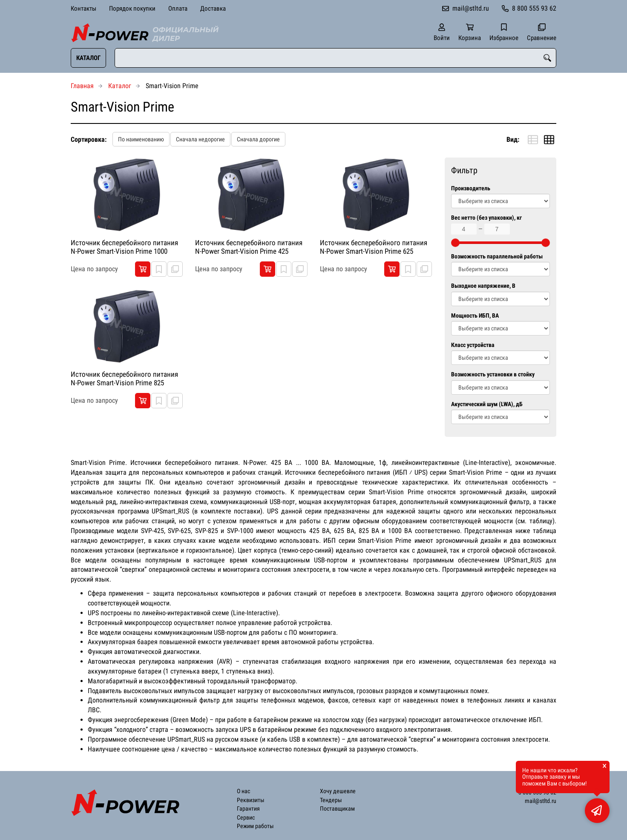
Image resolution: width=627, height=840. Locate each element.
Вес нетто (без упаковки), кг (486, 218)
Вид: (513, 139)
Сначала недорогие (200, 139)
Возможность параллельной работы (497, 257)
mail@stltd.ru (471, 8)
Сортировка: (89, 139)
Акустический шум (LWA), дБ (487, 404)
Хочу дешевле (338, 791)
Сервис (246, 818)
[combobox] (335, 58)
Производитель (471, 188)
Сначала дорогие (258, 139)
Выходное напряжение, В (483, 286)
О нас (243, 791)
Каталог (88, 58)
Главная (82, 86)
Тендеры (331, 800)
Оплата (178, 9)
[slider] (455, 243)
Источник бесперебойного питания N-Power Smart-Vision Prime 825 (124, 378)
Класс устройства (473, 345)
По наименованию (141, 139)
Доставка (213, 9)
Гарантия (248, 809)
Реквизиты (251, 800)
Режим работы (255, 826)
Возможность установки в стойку (493, 374)
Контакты (83, 9)
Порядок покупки (132, 9)
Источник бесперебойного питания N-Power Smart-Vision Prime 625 (374, 247)
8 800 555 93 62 (534, 8)
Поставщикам (337, 809)
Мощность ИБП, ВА (475, 316)
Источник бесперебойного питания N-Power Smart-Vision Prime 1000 (124, 247)
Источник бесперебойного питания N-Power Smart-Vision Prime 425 (249, 247)
